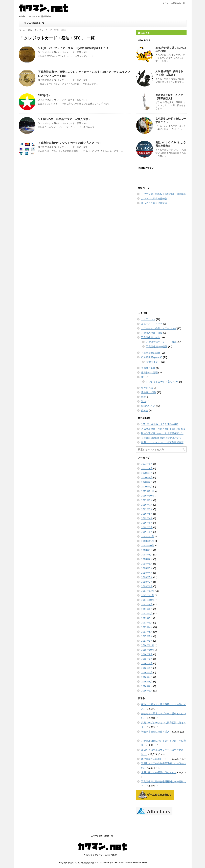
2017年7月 (147, 614)
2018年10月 (148, 546)
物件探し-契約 (149, 392)
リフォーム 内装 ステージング (159, 328)
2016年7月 (147, 663)
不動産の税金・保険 (152, 333)
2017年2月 (147, 636)
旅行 (144, 377)
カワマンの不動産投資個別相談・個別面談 (164, 194)
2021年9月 (147, 468)
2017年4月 (147, 627)
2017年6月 (147, 618)
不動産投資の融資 (151, 353)
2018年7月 (147, 559)
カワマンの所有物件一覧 (174, 3)
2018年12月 (148, 536)
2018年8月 (147, 555)
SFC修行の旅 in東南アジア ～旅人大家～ (64, 119)
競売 (144, 397)
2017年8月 (147, 609)
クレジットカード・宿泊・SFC (72, 52)
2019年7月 (147, 505)
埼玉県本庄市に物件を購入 (155, 732)
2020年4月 (147, 473)
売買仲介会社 (148, 368)
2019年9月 (147, 500)
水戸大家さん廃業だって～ (155, 759)
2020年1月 (147, 487)
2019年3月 (147, 523)
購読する (144, 33)
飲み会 (145, 410)
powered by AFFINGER (136, 863)
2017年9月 (147, 604)
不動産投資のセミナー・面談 (162, 342)
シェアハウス (148, 319)
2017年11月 (148, 595)
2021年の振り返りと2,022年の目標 (160, 424)
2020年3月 (147, 478)
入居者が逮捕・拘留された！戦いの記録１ (169, 73)
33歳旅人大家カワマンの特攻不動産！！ (103, 855)
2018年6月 (147, 564)
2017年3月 (147, 632)
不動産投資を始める (152, 357)
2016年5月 (147, 672)
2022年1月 (147, 464)
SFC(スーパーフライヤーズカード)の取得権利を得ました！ (73, 48)
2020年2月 (147, 482)
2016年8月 (147, 659)
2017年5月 (147, 623)
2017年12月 (148, 591)
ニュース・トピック (152, 324)
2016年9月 (147, 654)
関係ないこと (148, 406)
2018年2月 (147, 582)
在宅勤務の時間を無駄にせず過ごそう (161, 438)
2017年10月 (148, 600)
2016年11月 (148, 645)
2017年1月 (147, 641)
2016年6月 (147, 668)
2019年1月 (147, 532)
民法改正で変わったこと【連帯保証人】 (169, 97)
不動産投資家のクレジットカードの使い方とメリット (70, 143)
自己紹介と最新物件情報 (154, 203)
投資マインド (153, 362)
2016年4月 (147, 677)
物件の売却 (147, 388)
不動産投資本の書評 (157, 346)
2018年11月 (148, 541)
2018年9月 (147, 550)
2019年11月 (148, 491)
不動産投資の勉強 (151, 337)
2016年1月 (147, 691)
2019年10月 (148, 496)
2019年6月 (147, 509)
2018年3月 (147, 577)
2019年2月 (147, 527)
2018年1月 (147, 586)
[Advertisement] (161, 257)
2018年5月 (147, 568)
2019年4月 (147, 518)
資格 (144, 401)
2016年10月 (148, 650)
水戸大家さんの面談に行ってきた (159, 772)
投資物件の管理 (149, 373)
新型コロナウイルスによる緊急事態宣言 (162, 442)
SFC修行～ (44, 95)
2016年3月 (147, 682)
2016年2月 (147, 686)
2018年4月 (147, 573)
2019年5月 (147, 514)
